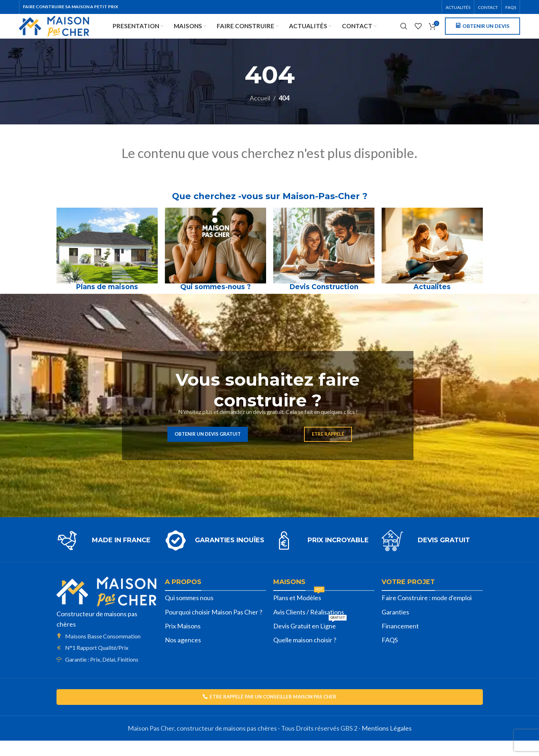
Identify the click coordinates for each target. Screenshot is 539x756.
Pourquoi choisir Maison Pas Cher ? (214, 626)
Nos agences (183, 654)
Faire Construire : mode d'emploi (427, 612)
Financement (400, 640)
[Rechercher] (404, 34)
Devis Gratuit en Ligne (310, 638)
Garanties (395, 626)
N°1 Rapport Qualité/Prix (97, 661)
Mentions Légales (387, 743)
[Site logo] (75, 33)
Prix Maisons (183, 640)
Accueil (260, 112)
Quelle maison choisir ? (305, 654)
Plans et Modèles (299, 610)
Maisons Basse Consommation (103, 650)
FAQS (390, 654)
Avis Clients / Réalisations (309, 626)
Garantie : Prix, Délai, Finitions (102, 673)
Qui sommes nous (189, 612)
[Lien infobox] (107, 554)
